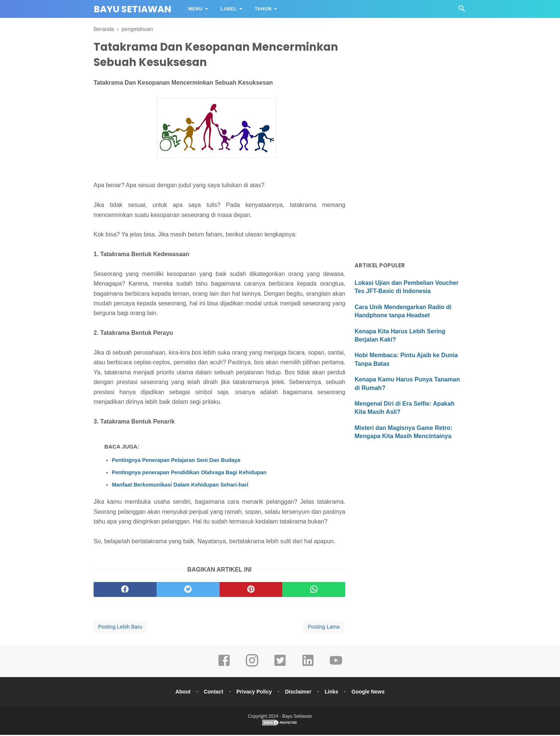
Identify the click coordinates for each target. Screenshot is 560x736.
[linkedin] (308, 667)
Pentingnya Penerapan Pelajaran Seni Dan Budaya (176, 461)
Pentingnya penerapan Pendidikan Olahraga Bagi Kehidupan (189, 474)
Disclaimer (299, 693)
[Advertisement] (410, 138)
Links (333, 693)
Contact (212, 693)
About (181, 693)
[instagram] (252, 667)
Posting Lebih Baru (120, 628)
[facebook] (125, 591)
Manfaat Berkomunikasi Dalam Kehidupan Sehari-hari (180, 486)
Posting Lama (324, 628)
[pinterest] (251, 591)
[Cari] (462, 11)
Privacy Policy (254, 693)
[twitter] (188, 591)
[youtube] (336, 667)
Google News (370, 693)
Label (229, 9)
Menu (196, 9)
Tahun (263, 9)
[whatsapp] (314, 591)
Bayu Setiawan (133, 9)
